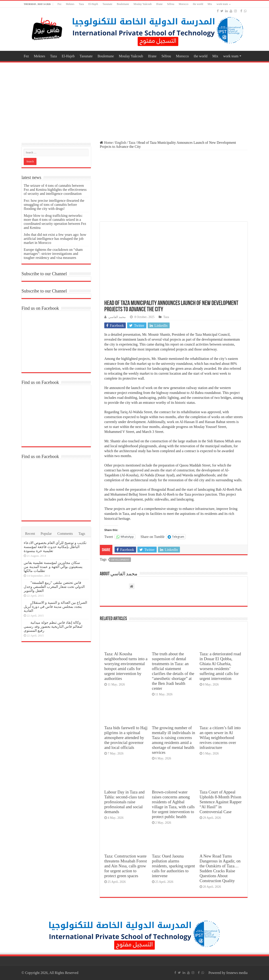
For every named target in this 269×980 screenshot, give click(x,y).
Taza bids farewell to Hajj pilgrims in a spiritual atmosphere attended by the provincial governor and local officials (126, 738)
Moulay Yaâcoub (143, 4)
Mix (210, 4)
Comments (65, 534)
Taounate (107, 4)
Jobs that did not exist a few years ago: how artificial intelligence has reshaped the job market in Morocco (55, 239)
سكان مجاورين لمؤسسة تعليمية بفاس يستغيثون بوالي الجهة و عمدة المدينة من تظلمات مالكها (53, 567)
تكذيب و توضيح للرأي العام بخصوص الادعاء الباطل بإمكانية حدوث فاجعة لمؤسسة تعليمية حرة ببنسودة (55, 547)
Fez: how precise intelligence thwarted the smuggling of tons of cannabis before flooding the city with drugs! (54, 205)
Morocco (183, 4)
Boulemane (123, 4)
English (121, 143)
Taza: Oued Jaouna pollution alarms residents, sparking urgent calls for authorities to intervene (173, 866)
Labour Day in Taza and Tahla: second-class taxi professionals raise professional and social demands (124, 802)
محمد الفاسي (117, 317)
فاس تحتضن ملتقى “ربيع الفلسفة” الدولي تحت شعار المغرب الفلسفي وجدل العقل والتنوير (54, 587)
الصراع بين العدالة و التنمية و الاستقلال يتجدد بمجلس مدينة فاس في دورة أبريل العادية (55, 607)
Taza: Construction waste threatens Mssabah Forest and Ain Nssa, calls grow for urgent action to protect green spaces (126, 866)
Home (106, 143)
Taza (81, 4)
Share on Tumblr (153, 537)
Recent (30, 534)
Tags (82, 534)
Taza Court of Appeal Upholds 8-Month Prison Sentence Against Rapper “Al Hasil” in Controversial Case (221, 802)
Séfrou (171, 4)
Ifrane (159, 4)
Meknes (70, 4)
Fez (59, 4)
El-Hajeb (93, 4)
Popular (46, 534)
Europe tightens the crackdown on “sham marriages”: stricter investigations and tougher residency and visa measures (53, 254)
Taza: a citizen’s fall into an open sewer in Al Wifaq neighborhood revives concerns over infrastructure (220, 738)
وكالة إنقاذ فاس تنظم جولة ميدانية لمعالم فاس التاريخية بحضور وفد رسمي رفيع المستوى (53, 626)
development (120, 560)
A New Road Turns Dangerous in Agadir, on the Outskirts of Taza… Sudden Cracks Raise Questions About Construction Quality (220, 868)
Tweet (109, 537)
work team (222, 4)
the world (198, 4)
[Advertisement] (134, 99)
